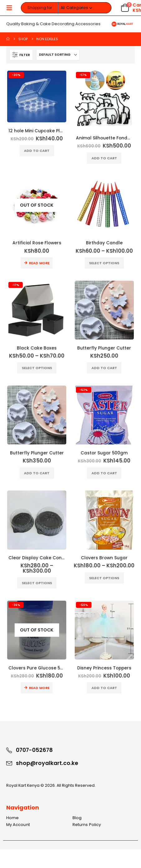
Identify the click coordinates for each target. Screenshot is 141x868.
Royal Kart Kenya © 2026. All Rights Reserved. (51, 785)
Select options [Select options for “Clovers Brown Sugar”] (104, 578)
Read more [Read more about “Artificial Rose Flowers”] (39, 263)
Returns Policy (87, 825)
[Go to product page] (37, 96)
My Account (18, 825)
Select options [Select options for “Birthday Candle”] (104, 263)
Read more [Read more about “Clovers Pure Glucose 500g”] (39, 688)
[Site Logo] (122, 24)
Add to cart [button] (37, 151)
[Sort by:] (58, 55)
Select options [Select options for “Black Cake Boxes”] (37, 368)
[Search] (103, 8)
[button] (11, 8)
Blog (77, 818)
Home (12, 818)
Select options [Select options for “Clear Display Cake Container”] (37, 583)
